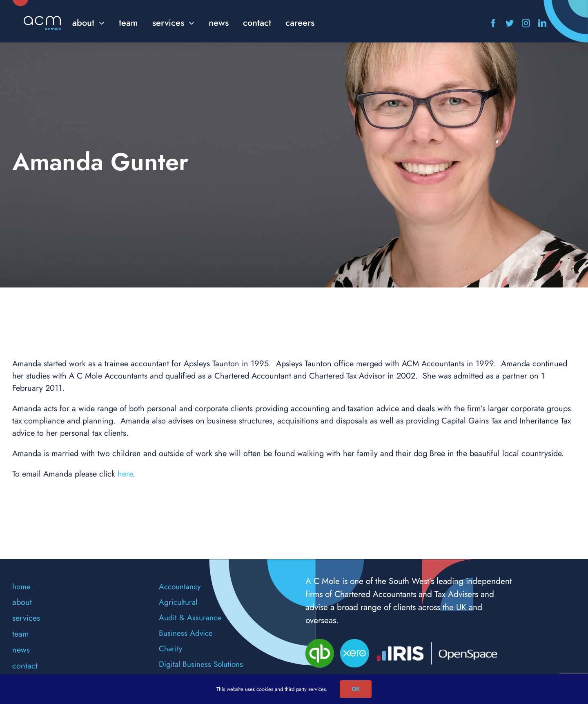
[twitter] (510, 23)
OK (356, 689)
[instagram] (526, 23)
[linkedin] (542, 23)
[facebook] (493, 23)
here (125, 474)
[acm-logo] (42, 20)
